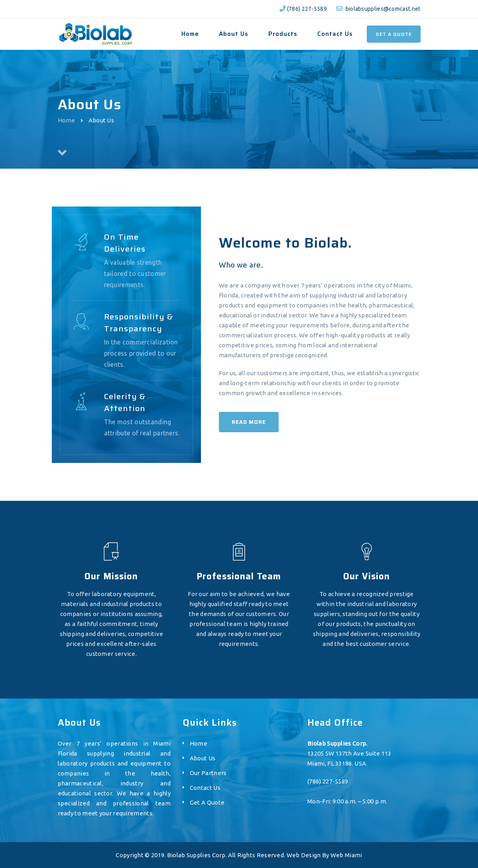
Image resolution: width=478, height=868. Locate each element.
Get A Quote (207, 802)
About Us (203, 758)
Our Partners (208, 773)
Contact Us (205, 788)
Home (67, 120)
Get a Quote (394, 34)
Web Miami (346, 855)
